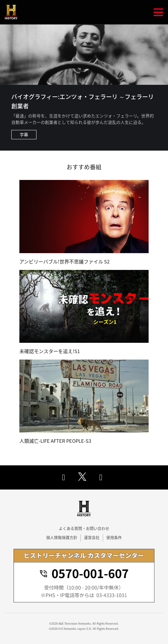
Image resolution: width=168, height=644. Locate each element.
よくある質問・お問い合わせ (84, 529)
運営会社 (92, 538)
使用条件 (114, 538)
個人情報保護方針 (62, 538)
